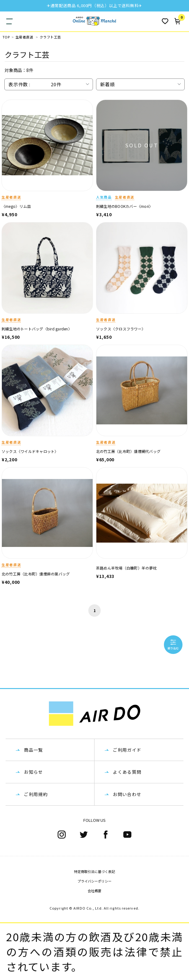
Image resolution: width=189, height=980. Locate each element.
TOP (6, 37)
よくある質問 (127, 772)
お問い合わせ (127, 794)
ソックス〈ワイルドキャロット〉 (30, 451)
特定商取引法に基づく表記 (94, 871)
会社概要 (94, 891)
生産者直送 (24, 37)
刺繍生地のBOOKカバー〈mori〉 (124, 206)
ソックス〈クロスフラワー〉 (121, 329)
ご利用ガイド (127, 750)
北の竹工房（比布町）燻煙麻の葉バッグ (36, 574)
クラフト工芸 (50, 37)
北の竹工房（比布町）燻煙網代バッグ (128, 451)
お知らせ (33, 772)
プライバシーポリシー (94, 881)
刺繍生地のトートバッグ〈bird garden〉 (37, 329)
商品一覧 (33, 750)
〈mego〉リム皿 (16, 206)
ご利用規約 (36, 794)
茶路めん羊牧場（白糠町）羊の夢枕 (126, 568)
